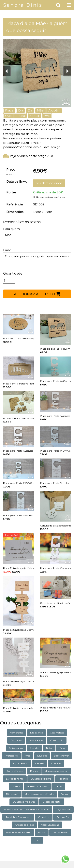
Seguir (35, 116)
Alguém (54, 110)
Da (30, 110)
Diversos (42, 756)
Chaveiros (44, 817)
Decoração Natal (52, 802)
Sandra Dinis (23, 5)
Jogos (64, 794)
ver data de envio (49, 183)
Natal (49, 748)
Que (8, 116)
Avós (27, 756)
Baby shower (61, 756)
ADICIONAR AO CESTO (37, 294)
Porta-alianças (15, 771)
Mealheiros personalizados (39, 794)
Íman (37, 840)
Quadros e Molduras (24, 802)
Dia (21, 110)
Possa (21, 116)
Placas (34, 771)
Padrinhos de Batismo (19, 832)
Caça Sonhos (63, 809)
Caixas (58, 786)
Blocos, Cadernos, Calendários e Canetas (26, 809)
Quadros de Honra (41, 779)
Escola (42, 832)
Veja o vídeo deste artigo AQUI (29, 156)
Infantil (16, 786)
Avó (47, 116)
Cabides (40, 763)
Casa (62, 748)
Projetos (63, 779)
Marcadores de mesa (56, 771)
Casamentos (57, 733)
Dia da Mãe (37, 733)
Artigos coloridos (24, 825)
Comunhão (57, 740)
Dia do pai (12, 794)
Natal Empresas (50, 825)
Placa (9, 110)
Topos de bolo (20, 763)
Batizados (16, 740)
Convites (56, 763)
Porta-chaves (60, 832)
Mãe (40, 110)
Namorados (16, 733)
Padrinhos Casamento (18, 817)
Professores (11, 756)
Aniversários (16, 748)
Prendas (34, 748)
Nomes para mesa (37, 786)
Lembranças (36, 740)
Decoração (62, 817)
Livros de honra (15, 779)
